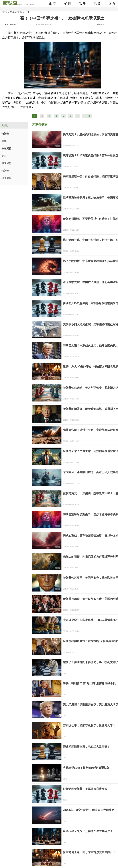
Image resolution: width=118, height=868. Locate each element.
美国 (4, 156)
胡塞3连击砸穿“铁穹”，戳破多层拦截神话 (89, 810)
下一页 (87, 116)
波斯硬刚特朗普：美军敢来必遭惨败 (85, 789)
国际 (113, 3)
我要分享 (101, 25)
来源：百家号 (10, 25)
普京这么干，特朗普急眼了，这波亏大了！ (89, 726)
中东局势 (6, 148)
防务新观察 (16, 12)
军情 (68, 3)
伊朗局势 (6, 163)
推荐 (53, 3)
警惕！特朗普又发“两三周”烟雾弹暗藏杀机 (89, 683)
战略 (83, 3)
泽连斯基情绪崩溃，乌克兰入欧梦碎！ (87, 747)
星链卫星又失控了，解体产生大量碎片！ (88, 831)
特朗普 (5, 134)
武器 (98, 3)
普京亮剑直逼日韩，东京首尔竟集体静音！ (89, 852)
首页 (5, 12)
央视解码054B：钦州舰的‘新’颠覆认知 (86, 768)
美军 (4, 141)
